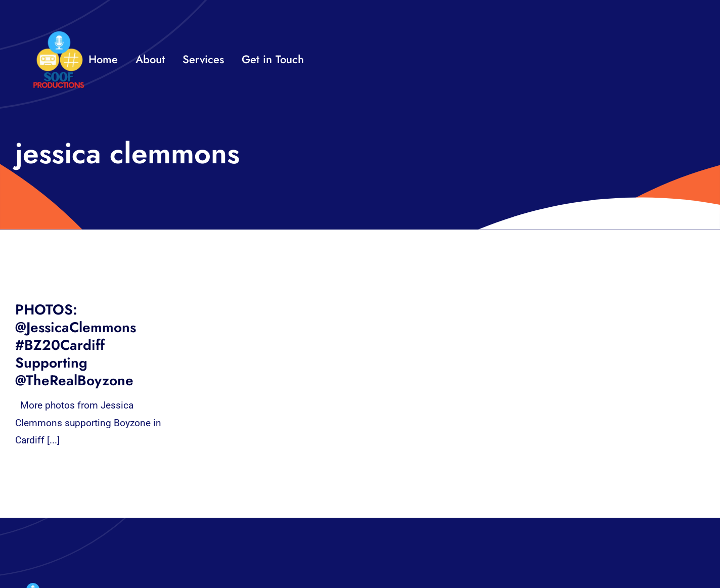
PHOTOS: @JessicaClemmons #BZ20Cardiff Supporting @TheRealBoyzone (76, 345)
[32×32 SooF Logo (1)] (59, 35)
